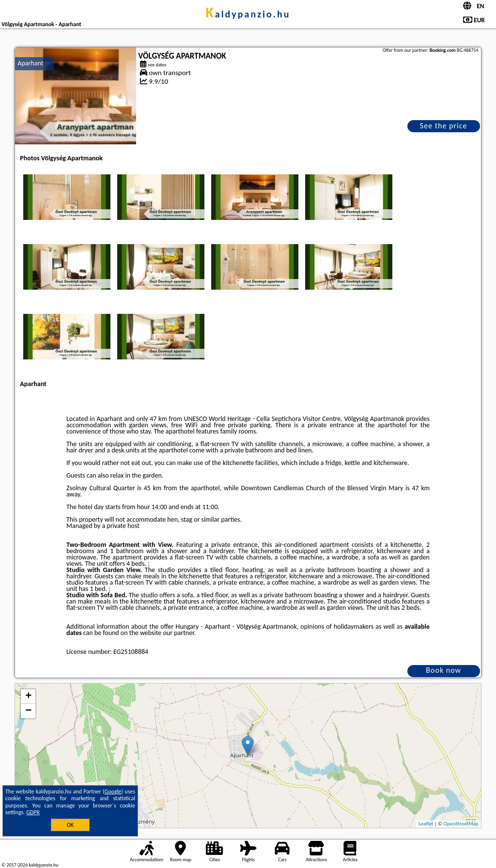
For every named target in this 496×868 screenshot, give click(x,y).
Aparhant (30, 63)
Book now (443, 670)
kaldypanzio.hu (248, 14)
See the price (444, 126)
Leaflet (426, 824)
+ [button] (28, 697)
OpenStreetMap (461, 824)
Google (113, 791)
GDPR (33, 812)
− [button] (28, 711)
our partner (178, 633)
